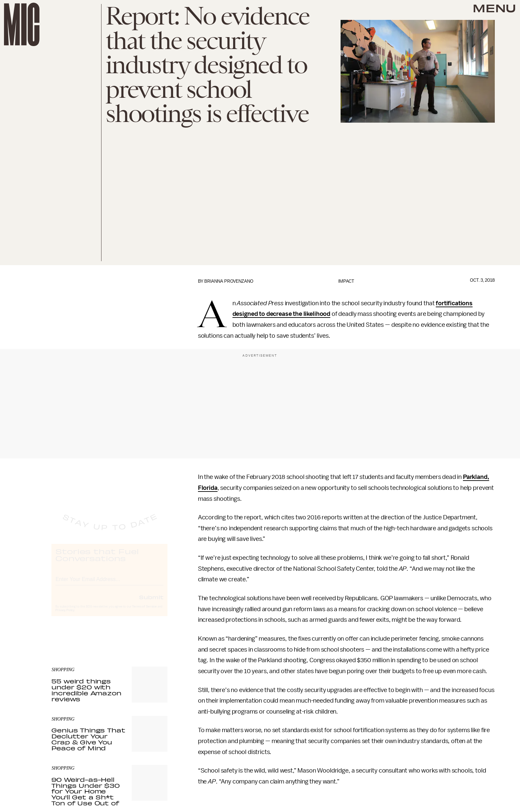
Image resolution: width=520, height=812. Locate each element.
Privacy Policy (65, 616)
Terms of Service (144, 612)
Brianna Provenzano (229, 281)
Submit (151, 603)
